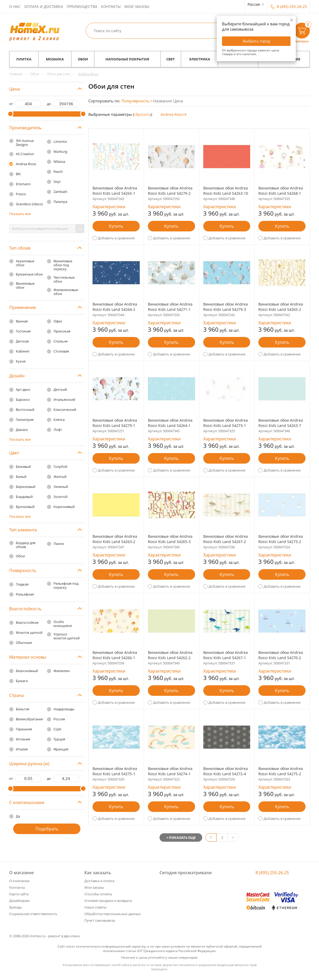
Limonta (60, 141)
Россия (59, 719)
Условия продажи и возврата (108, 901)
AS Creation (25, 154)
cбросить (142, 114)
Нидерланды (64, 709)
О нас (15, 6)
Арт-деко (23, 389)
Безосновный (27, 671)
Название (163, 101)
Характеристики (109, 207)
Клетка (59, 420)
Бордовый (24, 497)
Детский (60, 389)
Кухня (21, 361)
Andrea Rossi (26, 164)
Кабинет (23, 351)
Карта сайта (19, 894)
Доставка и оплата (99, 881)
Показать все (20, 214)
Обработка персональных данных (113, 914)
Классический (65, 410)
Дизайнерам (20, 901)
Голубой (60, 467)
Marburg (60, 151)
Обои (83, 59)
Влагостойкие (27, 622)
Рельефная (25, 594)
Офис (58, 321)
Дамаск (22, 430)
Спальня (61, 341)
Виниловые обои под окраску (63, 265)
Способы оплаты (98, 894)
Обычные (24, 643)
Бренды (16, 907)
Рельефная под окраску (66, 585)
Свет (171, 59)
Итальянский (64, 399)
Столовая (61, 351)
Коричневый (64, 507)
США (57, 729)
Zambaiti (60, 192)
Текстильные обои (64, 279)
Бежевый (23, 467)
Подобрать (47, 829)
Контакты (111, 6)
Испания (23, 739)
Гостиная (23, 331)
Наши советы (95, 907)
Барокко (23, 399)
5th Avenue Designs (25, 143)
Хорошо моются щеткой (67, 636)
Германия (24, 729)
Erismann (23, 184)
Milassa (59, 161)
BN (18, 174)
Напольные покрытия (127, 59)
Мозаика (55, 59)
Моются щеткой (29, 632)
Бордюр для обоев (26, 545)
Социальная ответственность (33, 914)
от (11, 104)
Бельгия (23, 709)
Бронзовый (25, 507)
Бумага (22, 681)
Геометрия (25, 420)
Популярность (135, 101)
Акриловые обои (25, 263)
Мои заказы (137, 6)
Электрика (200, 59)
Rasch (58, 172)
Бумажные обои (29, 274)
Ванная (22, 321)
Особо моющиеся (63, 624)
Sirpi (57, 182)
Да (18, 816)
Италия (22, 749)
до (49, 104)
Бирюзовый (26, 487)
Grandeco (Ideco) (29, 204)
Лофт (58, 430)
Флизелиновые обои (66, 292)
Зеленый (61, 487)
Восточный (25, 410)
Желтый (60, 477)
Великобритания (30, 719)
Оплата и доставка (44, 6)
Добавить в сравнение (116, 238)
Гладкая (22, 584)
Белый (21, 477)
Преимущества (82, 6)
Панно (59, 544)
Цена (178, 101)
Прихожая (62, 331)
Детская (22, 341)
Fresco (21, 194)
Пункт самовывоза (100, 920)
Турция (59, 739)
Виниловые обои (25, 285)
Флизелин (62, 671)
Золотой (61, 497)
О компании (19, 881)
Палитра (60, 202)
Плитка (24, 59)
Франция (61, 749)
